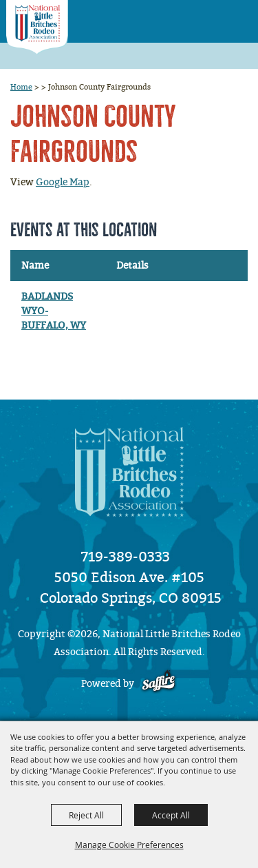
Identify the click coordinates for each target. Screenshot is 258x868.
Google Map (63, 182)
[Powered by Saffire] (159, 684)
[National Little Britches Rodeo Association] (37, 27)
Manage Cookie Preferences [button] (129, 845)
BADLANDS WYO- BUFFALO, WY (54, 311)
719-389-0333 (126, 557)
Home (21, 87)
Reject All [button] (86, 815)
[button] (210, 17)
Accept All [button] (171, 815)
